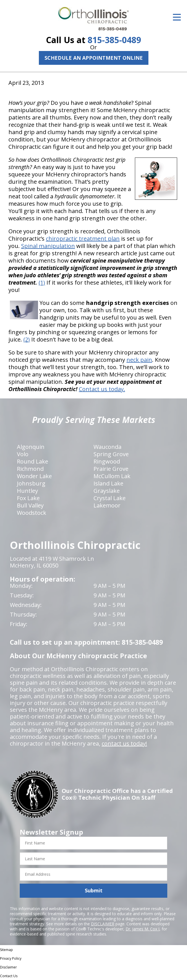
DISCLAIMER (103, 924)
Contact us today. (102, 389)
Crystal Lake (110, 498)
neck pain (139, 360)
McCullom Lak (112, 476)
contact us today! (124, 743)
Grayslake (107, 491)
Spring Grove (111, 454)
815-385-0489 (114, 40)
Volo (23, 454)
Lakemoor (107, 505)
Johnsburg (31, 483)
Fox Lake (28, 498)
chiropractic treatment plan (83, 239)
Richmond (30, 469)
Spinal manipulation (48, 246)
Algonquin (31, 447)
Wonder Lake (34, 476)
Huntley (27, 491)
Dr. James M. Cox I (143, 929)
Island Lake (108, 483)
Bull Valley (30, 505)
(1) (42, 282)
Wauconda (107, 447)
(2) (27, 339)
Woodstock (32, 513)
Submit (94, 890)
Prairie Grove (111, 469)
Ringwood (107, 461)
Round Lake (33, 461)
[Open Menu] (177, 17)
